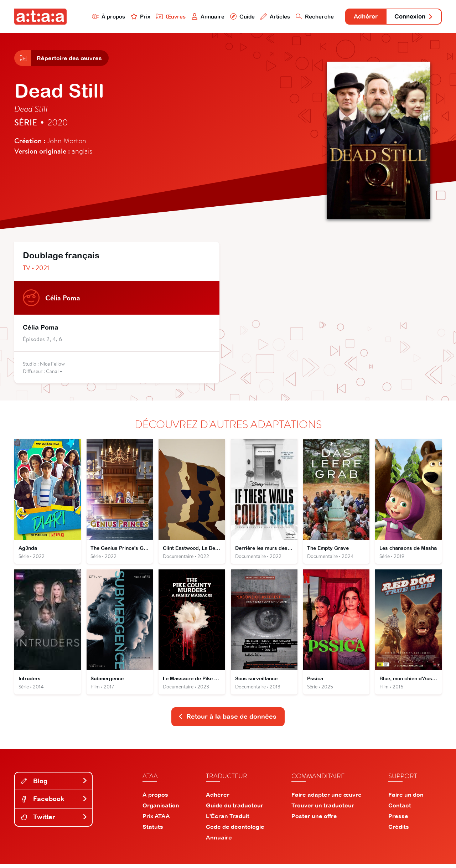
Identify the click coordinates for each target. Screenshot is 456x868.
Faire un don (406, 799)
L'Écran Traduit (228, 820)
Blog (54, 785)
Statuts (153, 831)
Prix (133, 17)
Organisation (161, 809)
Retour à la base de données (227, 720)
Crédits (399, 831)
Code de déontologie (235, 831)
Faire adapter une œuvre (327, 799)
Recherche (308, 17)
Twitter (54, 821)
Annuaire (200, 17)
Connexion (412, 17)
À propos (100, 17)
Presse (398, 820)
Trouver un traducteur (323, 809)
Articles (268, 17)
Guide (235, 17)
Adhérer (361, 17)
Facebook (54, 803)
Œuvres (163, 17)
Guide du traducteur (235, 809)
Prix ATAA (156, 820)
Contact (400, 809)
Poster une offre (314, 820)
